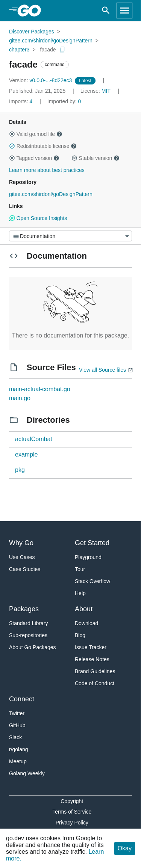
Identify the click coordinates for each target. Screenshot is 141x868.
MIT (106, 91)
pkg (20, 470)
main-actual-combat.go (40, 389)
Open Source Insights (38, 218)
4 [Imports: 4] (21, 101)
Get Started (92, 543)
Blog (80, 635)
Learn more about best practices (47, 170)
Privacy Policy (72, 823)
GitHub (17, 725)
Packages (24, 609)
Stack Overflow (92, 581)
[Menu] (70, 236)
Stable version (96, 158)
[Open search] (106, 11)
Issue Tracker (91, 647)
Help (80, 593)
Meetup (18, 761)
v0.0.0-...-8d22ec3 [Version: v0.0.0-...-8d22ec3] (41, 80)
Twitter (17, 713)
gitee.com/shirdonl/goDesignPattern (51, 41)
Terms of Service (72, 812)
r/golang (19, 749)
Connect (22, 699)
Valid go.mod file (36, 134)
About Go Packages (33, 647)
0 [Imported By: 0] (64, 101)
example (26, 454)
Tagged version (34, 158)
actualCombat (34, 439)
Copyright (72, 801)
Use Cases (22, 557)
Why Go (21, 543)
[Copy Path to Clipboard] (62, 50)
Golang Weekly (27, 773)
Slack (15, 737)
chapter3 (19, 50)
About (84, 609)
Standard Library (29, 623)
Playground (88, 557)
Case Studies (25, 569)
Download (86, 623)
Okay (125, 848)
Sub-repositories (28, 635)
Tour (80, 569)
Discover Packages (32, 32)
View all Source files (102, 370)
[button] (12, 134)
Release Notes (92, 659)
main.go (20, 398)
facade (48, 50)
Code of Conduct (95, 683)
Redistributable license (43, 146)
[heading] (32, 11)
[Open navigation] (124, 11)
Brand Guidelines (95, 671)
